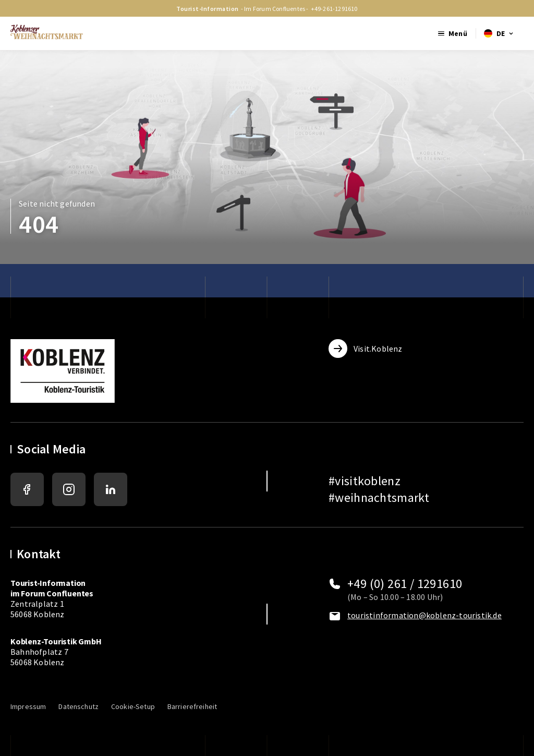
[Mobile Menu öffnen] (453, 33)
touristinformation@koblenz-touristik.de (424, 615)
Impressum (28, 706)
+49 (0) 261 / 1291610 (405, 584)
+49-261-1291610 (334, 9)
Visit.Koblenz (366, 349)
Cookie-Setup (133, 706)
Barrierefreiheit (192, 706)
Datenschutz (78, 706)
